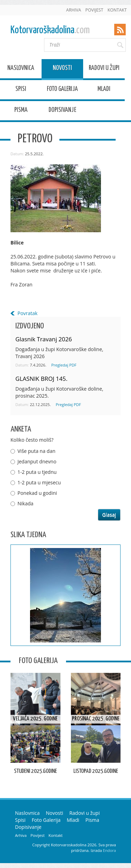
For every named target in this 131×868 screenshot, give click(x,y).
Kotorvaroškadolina (50, 30)
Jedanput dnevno (37, 461)
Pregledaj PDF (64, 365)
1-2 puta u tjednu (37, 472)
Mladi (104, 90)
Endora (110, 850)
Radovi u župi (104, 69)
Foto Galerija (62, 90)
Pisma (21, 111)
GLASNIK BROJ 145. (41, 379)
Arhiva (74, 10)
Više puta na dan (37, 451)
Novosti (62, 69)
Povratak (27, 313)
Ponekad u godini (37, 493)
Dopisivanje (62, 111)
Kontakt (117, 10)
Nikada (26, 503)
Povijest (94, 10)
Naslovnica (21, 69)
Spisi (21, 90)
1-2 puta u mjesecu (39, 482)
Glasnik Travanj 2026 (44, 339)
